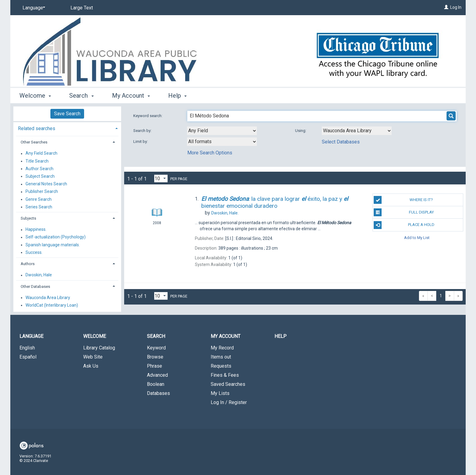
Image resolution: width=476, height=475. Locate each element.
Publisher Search (42, 192)
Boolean (156, 384)
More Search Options (210, 153)
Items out (221, 357)
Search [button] (81, 96)
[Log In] (446, 7)
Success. (34, 252)
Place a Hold (404, 225)
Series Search (39, 207)
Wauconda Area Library (48, 298)
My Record (222, 348)
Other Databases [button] (35, 286)
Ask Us (91, 366)
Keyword (156, 348)
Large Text (82, 8)
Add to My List (417, 238)
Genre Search (39, 199)
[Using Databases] (357, 131)
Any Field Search (41, 153)
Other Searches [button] (34, 142)
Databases (158, 393)
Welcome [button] (35, 96)
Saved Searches (228, 384)
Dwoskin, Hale (39, 275)
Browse (155, 357)
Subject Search (40, 176)
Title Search (37, 161)
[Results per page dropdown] (161, 179)
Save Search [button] (67, 114)
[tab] (67, 128)
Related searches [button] (37, 128)
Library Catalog (99, 348)
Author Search (39, 169)
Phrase (155, 366)
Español (28, 357)
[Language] (33, 8)
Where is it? (403, 200)
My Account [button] (131, 96)
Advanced (157, 375)
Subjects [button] (28, 218)
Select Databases (341, 142)
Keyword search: (148, 116)
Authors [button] (28, 264)
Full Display (404, 212)
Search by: (143, 131)
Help (280, 336)
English (27, 348)
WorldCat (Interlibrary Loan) (52, 305)
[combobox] (222, 131)
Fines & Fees (225, 375)
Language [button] (31, 336)
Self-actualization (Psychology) (56, 237)
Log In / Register (229, 402)
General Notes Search (46, 184)
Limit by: (141, 141)
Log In (456, 7)
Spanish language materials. (53, 245)
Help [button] (177, 96)
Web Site (93, 357)
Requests (221, 366)
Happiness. (36, 230)
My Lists (220, 393)
